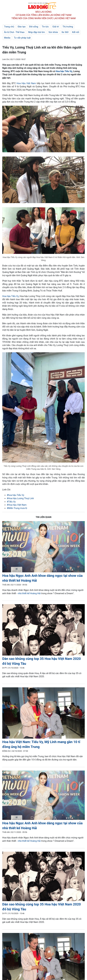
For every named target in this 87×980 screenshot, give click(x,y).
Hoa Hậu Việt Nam (26, 83)
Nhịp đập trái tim (36, 32)
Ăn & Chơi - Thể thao (14, 32)
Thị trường (68, 27)
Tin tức (45, 27)
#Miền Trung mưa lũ (17, 508)
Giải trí (56, 27)
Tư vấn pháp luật (22, 38)
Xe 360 (65, 32)
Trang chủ (9, 27)
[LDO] (43, 547)
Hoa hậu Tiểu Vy (64, 71)
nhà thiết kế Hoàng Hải (30, 593)
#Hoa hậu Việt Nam (17, 505)
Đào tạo (22, 27)
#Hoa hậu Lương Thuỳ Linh (20, 498)
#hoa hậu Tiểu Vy (16, 495)
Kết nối (76, 32)
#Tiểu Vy (11, 502)
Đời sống (34, 27)
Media (7, 38)
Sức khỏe (53, 32)
